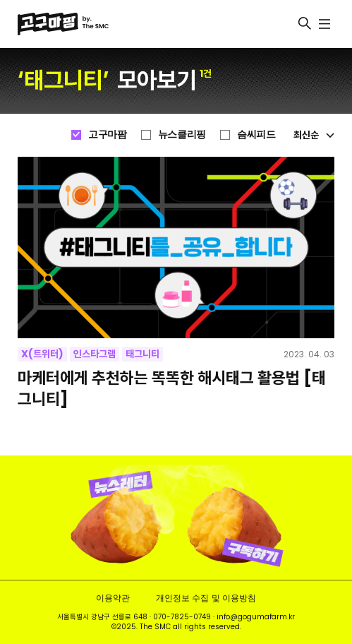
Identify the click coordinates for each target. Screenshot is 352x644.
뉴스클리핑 (182, 134)
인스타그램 (95, 354)
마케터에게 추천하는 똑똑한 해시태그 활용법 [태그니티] (172, 389)
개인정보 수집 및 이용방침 (206, 598)
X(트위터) (42, 354)
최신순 (314, 135)
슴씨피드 (256, 134)
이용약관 (113, 598)
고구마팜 (107, 134)
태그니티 (142, 354)
